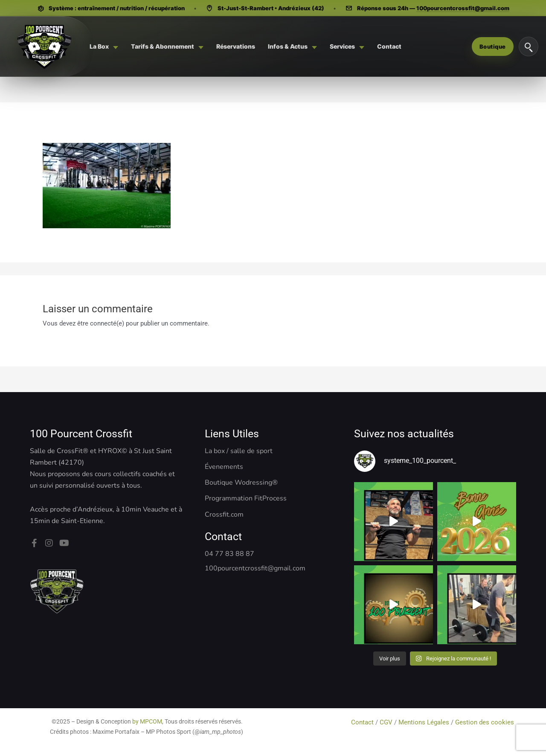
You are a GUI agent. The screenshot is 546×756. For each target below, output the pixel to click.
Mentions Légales (424, 722)
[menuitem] (104, 47)
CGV (386, 722)
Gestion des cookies (485, 722)
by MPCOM (147, 721)
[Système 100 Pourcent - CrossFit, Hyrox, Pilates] (44, 47)
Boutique (493, 47)
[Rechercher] (529, 47)
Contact (363, 722)
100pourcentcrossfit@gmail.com (463, 8)
